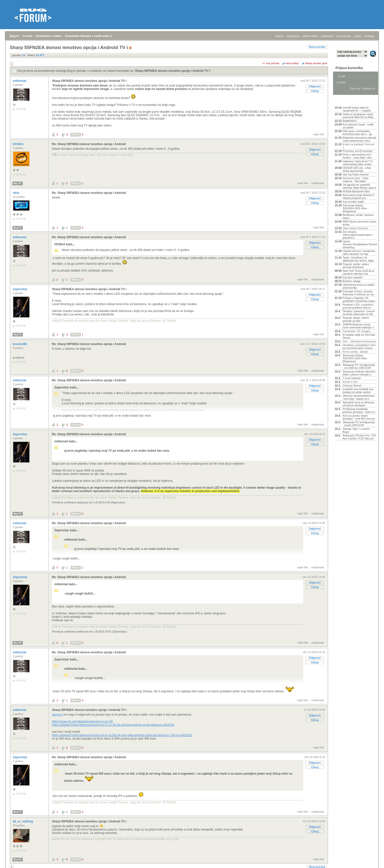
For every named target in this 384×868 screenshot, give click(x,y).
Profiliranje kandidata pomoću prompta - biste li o (359, 410)
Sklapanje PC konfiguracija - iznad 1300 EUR (359, 424)
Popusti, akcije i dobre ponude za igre (356, 319)
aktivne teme (310, 36)
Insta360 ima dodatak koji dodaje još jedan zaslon (358, 391)
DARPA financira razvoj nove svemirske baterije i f (358, 326)
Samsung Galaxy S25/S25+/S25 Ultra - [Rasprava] (355, 358)
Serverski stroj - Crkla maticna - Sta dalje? (355, 180)
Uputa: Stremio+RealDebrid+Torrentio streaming (360, 244)
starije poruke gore (316, 63)
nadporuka (318, 183)
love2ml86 (20, 344)
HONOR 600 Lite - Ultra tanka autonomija (357, 169)
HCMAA (19, 144)
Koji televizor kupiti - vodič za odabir (358, 126)
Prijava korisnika (349, 68)
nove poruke (344, 36)
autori (358, 36)
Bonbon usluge (352, 281)
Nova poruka (317, 47)
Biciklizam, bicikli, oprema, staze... (358, 216)
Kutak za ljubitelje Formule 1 (358, 146)
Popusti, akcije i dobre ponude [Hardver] (356, 266)
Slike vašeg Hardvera (355, 228)
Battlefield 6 (350, 121)
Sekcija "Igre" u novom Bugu (356, 430)
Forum (28, 36)
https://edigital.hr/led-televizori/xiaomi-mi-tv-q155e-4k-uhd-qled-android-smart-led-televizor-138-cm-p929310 (122, 735)
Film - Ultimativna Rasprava (359, 341)
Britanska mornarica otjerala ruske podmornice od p (359, 139)
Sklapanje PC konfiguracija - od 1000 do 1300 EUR (359, 366)
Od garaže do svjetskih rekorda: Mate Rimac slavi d (359, 186)
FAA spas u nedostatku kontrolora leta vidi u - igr (357, 133)
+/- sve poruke (271, 63)
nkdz (17, 193)
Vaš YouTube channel (356, 174)
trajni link (319, 134)
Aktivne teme (346, 101)
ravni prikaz (292, 63)
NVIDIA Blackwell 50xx (356, 191)
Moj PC (18, 183)
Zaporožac (20, 289)
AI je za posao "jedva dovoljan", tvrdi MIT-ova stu (359, 417)
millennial (20, 81)
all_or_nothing (23, 821)
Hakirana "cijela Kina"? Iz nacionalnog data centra (358, 163)
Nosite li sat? (350, 382)
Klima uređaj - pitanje (355, 352)
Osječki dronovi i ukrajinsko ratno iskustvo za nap (359, 252)
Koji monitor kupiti (353, 202)
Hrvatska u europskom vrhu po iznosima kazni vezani (359, 347)
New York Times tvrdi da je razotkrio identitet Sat (359, 272)
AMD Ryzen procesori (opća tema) (360, 223)
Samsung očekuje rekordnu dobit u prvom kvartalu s (359, 373)
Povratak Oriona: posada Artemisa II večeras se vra (358, 293)
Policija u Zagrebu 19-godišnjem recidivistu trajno (359, 299)
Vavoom (57, 715)
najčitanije (327, 36)
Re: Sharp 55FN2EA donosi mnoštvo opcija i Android (89, 144)
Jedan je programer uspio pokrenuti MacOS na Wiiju (358, 116)
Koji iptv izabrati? (353, 277)
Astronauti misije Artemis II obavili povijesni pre (359, 197)
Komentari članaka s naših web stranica (93, 36)
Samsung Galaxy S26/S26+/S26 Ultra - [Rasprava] (355, 208)
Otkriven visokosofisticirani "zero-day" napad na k (359, 397)
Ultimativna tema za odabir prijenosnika (359, 286)
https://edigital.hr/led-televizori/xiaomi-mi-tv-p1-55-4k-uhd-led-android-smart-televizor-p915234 (113, 725)
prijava (279, 36)
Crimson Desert (352, 385)
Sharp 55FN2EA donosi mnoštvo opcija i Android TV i (172, 71)
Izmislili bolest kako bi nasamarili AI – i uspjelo (357, 109)
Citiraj (315, 91)
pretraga (369, 36)
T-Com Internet (352, 378)
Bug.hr (15, 36)
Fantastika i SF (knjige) (356, 331)
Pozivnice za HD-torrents (358, 151)
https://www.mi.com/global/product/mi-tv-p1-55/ (82, 721)
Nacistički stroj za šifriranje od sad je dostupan (359, 404)
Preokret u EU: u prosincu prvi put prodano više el (358, 306)
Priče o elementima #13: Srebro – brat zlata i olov (357, 156)
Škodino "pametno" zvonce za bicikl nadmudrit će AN (359, 313)
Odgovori (315, 86)
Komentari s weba (49, 36)
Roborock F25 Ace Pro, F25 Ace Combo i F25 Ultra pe (359, 437)
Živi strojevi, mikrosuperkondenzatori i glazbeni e (358, 235)
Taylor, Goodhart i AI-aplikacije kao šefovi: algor (358, 259)
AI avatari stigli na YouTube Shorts (359, 336)
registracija (293, 36)
